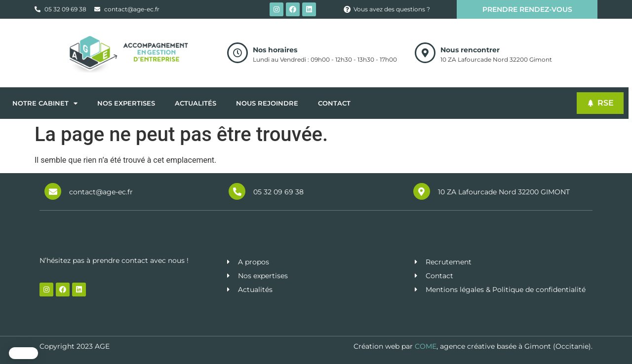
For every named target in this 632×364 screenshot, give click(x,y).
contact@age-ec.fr (101, 192)
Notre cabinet (45, 103)
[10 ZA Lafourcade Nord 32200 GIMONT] (422, 191)
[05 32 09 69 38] (237, 191)
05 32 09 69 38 (278, 192)
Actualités (196, 103)
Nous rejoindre (267, 103)
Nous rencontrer (470, 50)
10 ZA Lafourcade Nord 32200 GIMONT (504, 192)
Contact (334, 103)
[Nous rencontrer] (425, 53)
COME (426, 346)
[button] (23, 353)
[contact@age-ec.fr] (53, 191)
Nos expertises (126, 103)
